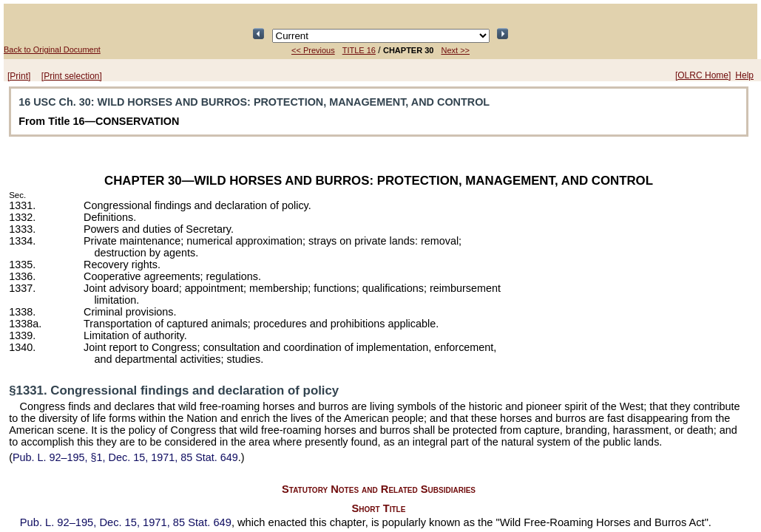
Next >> (455, 50)
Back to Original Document (52, 50)
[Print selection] (72, 76)
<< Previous (313, 50)
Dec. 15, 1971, (126, 522)
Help (744, 75)
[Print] (19, 76)
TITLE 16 (359, 50)
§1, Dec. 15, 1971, (125, 457)
